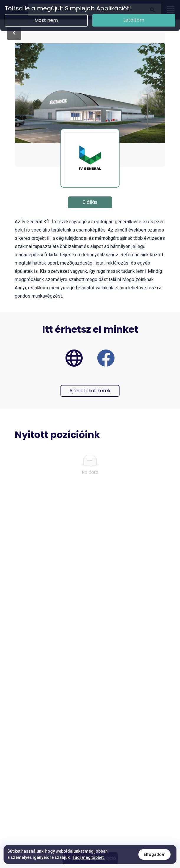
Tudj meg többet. (89, 857)
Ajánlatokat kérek (90, 391)
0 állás (90, 202)
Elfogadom (155, 854)
